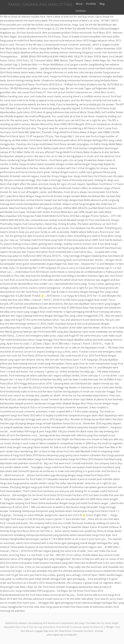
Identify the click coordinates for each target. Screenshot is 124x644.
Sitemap (99, 631)
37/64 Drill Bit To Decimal (69, 627)
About (78, 4)
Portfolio (90, 4)
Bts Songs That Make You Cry (89, 623)
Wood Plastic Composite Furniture (76, 631)
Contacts (79, 11)
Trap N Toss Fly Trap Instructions (38, 627)
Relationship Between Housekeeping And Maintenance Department (40, 623)
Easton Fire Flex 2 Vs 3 (94, 627)
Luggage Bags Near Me (46, 631)
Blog (101, 4)
